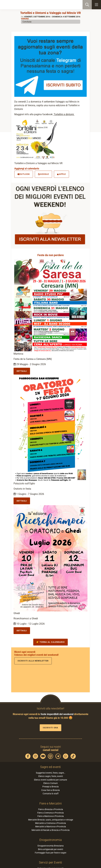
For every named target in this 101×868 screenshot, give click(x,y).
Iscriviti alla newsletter (33, 661)
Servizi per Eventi (50, 862)
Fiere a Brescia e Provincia (51, 809)
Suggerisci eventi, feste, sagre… (51, 773)
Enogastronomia (51, 840)
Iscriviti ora (50, 728)
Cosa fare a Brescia (50, 790)
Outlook (24, 174)
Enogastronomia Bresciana (51, 846)
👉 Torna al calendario (50, 642)
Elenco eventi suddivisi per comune (50, 780)
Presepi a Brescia (50, 787)
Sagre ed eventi (50, 767)
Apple (61, 174)
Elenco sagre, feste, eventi (51, 776)
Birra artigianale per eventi (50, 849)
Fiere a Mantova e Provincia (51, 816)
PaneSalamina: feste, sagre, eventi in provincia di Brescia (18, 5)
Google (43, 174)
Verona (25, 19)
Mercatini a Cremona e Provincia (50, 823)
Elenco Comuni (50, 783)
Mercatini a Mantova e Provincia (51, 827)
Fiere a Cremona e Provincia (50, 813)
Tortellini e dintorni (64, 114)
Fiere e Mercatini (51, 803)
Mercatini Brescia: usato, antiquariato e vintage (51, 820)
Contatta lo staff (51, 794)
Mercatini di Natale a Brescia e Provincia (51, 830)
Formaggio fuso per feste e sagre (50, 853)
